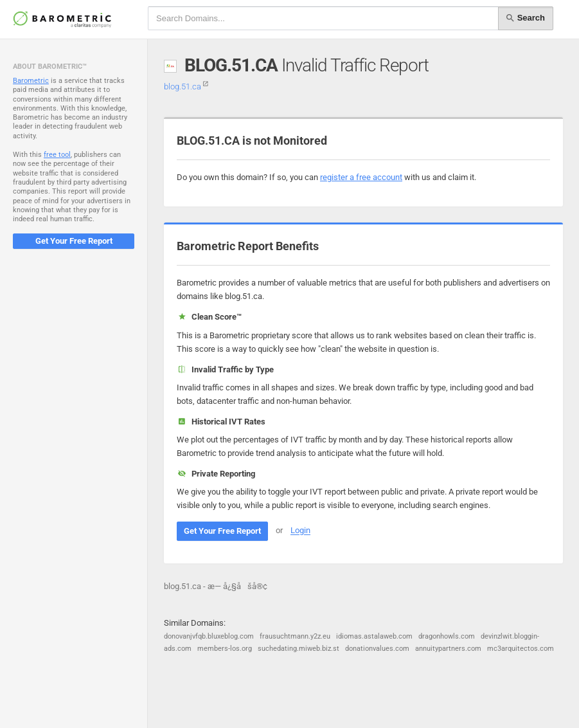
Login (300, 531)
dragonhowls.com (447, 636)
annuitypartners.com (448, 649)
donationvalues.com (377, 649)
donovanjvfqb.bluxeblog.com (209, 636)
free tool (57, 155)
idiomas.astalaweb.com (374, 636)
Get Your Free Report (74, 241)
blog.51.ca (186, 86)
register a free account (361, 177)
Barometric (31, 81)
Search (526, 18)
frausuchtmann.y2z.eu (295, 636)
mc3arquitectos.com (521, 649)
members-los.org (225, 649)
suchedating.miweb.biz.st (298, 649)
